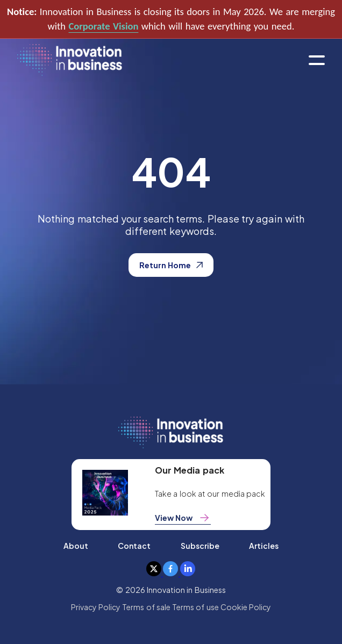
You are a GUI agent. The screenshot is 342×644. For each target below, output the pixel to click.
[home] (70, 60)
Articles (264, 546)
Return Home (171, 265)
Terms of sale (146, 607)
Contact (134, 546)
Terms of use (195, 607)
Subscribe (200, 546)
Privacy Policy (96, 607)
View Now (183, 518)
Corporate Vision (103, 26)
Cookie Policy (246, 607)
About (76, 546)
